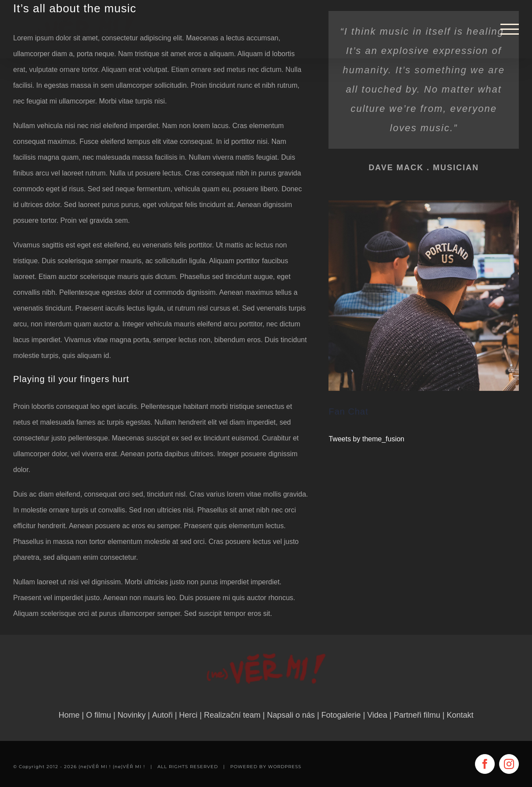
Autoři (162, 715)
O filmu (98, 715)
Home (69, 715)
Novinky (132, 715)
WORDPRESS (285, 767)
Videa (377, 715)
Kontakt (460, 715)
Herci (188, 715)
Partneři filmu (417, 715)
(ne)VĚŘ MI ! (129, 767)
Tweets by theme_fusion (366, 439)
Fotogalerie (341, 715)
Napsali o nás (291, 715)
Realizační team (232, 715)
